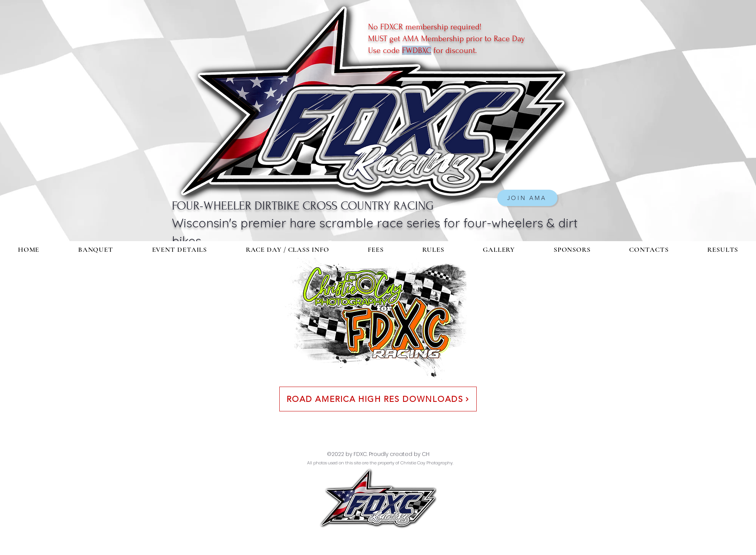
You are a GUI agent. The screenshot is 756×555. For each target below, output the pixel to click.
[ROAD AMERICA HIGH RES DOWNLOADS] (378, 399)
